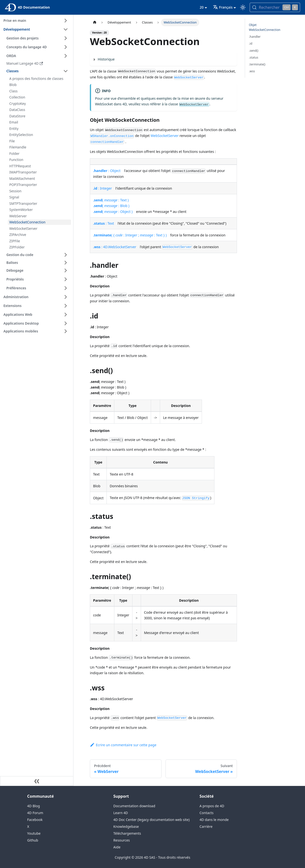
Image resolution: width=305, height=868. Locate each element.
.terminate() (257, 64)
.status (254, 57)
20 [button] (202, 7)
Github (33, 840)
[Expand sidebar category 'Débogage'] (66, 270)
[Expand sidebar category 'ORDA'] (66, 56)
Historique (106, 59)
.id (251, 43)
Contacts (206, 813)
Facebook (35, 820)
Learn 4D (121, 813)
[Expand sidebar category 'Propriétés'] (66, 279)
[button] (38, 263)
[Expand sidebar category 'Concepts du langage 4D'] (66, 47)
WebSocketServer (165, 136)
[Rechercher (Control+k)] (275, 7)
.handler (255, 37)
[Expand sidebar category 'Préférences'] (66, 288)
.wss (252, 71)
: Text (104, 223)
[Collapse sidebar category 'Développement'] (66, 29)
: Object (107, 171)
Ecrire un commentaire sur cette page (123, 745)
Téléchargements (127, 833)
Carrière (206, 826)
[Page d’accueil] (94, 22)
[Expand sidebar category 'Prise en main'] (66, 21)
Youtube (34, 833)
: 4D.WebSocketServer (115, 247)
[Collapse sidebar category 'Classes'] (66, 71)
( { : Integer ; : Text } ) (130, 235)
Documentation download (134, 806)
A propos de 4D (212, 806)
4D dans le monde (214, 820)
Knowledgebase (126, 826)
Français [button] (223, 7)
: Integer (102, 188)
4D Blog (34, 806)
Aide (117, 847)
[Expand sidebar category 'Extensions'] (66, 306)
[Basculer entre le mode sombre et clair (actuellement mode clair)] (243, 7)
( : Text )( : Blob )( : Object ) (113, 206)
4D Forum (35, 813)
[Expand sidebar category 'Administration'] (66, 297)
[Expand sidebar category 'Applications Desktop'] (66, 323)
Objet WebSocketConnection (265, 27)
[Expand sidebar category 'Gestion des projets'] (66, 38)
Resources (122, 840)
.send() (254, 51)
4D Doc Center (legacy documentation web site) (151, 820)
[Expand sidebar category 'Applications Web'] (66, 315)
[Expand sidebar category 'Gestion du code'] (66, 255)
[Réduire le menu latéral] (37, 781)
